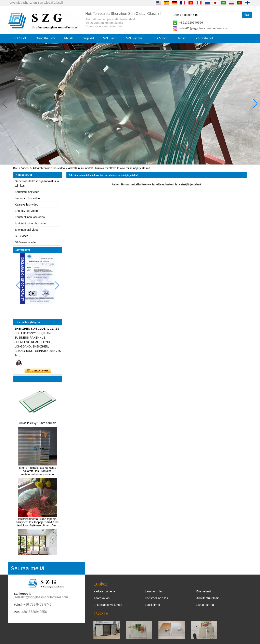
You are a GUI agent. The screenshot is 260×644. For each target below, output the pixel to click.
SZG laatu (110, 38)
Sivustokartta (205, 605)
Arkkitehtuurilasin (208, 598)
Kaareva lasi (102, 598)
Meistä (69, 38)
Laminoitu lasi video (27, 198)
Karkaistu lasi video (27, 192)
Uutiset (181, 38)
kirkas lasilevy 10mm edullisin (38, 425)
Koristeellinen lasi (157, 598)
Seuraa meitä (28, 568)
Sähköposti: (23, 594)
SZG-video (22, 236)
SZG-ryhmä (134, 38)
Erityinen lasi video (27, 230)
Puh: (17, 612)
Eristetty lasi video (26, 211)
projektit (88, 38)
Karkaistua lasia (104, 591)
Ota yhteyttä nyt (38, 371)
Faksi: (18, 604)
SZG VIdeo (160, 38)
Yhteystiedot (204, 38)
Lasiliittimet (152, 605)
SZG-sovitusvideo (26, 242)
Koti (16, 168)
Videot (25, 168)
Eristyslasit (204, 591)
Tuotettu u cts (46, 38)
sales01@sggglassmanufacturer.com (204, 28)
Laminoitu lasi (154, 591)
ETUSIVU (20, 38)
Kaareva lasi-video (27, 205)
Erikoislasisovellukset (108, 605)
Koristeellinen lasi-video (30, 217)
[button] (122, 161)
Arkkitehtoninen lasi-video (49, 168)
